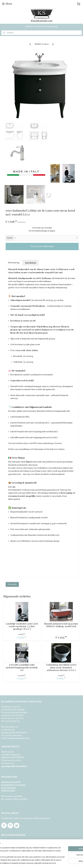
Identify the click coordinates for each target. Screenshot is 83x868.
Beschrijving (14, 263)
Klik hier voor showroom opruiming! (42, 26)
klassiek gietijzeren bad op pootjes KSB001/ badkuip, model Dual (61, 625)
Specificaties (31, 263)
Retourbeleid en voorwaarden (13, 785)
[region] (23, 846)
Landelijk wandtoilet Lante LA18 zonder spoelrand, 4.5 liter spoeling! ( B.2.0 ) (22, 626)
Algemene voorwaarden (11, 782)
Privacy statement (9, 788)
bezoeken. (14, 766)
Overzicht (12, 584)
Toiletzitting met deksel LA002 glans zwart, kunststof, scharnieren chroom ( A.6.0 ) (61, 668)
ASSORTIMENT (17, 757)
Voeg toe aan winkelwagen (42, 247)
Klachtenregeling (8, 791)
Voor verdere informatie (11, 736)
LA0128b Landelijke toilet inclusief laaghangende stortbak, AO (22, 668)
